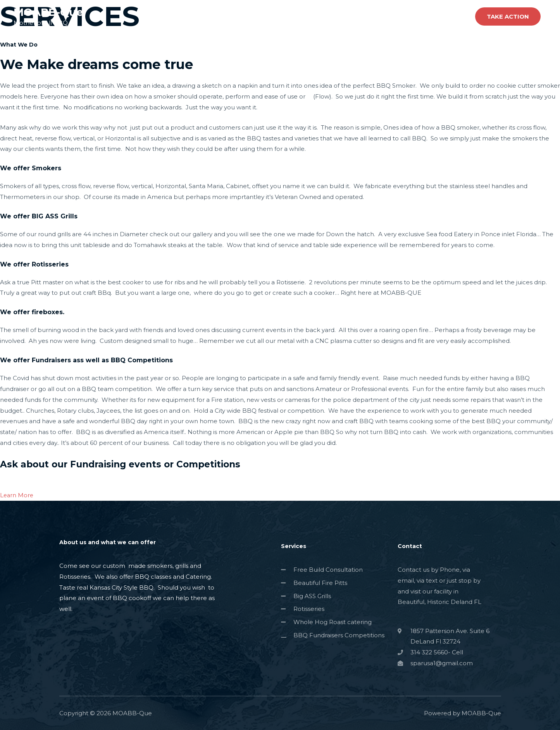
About (348, 16)
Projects (416, 16)
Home (317, 16)
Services (381, 16)
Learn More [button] (17, 495)
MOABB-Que (49, 12)
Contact (452, 16)
